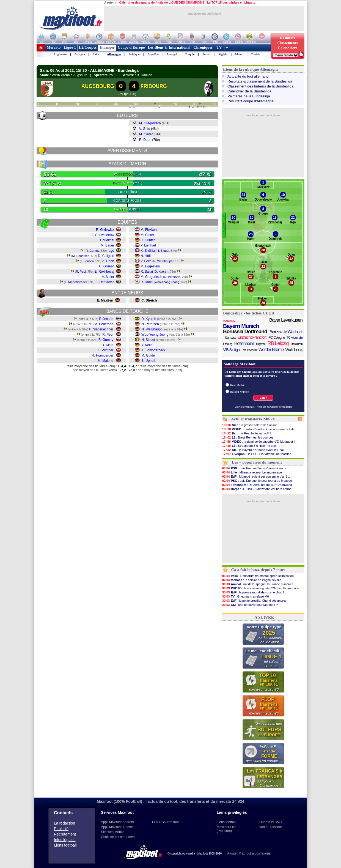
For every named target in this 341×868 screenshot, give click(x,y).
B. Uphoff (148, 361)
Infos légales (65, 840)
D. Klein (108, 345)
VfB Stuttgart (232, 350)
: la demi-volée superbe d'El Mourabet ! (258, 442)
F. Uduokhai (105, 240)
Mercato (54, 47)
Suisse (206, 54)
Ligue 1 (70, 47)
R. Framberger (103, 355)
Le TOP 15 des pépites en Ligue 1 (231, 2)
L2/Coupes (88, 47)
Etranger (107, 47)
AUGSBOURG (98, 86)
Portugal (172, 54)
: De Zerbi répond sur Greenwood (257, 485)
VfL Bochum (250, 350)
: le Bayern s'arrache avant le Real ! (254, 450)
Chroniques (203, 47)
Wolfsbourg (294, 350)
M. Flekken (149, 230)
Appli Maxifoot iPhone (117, 827)
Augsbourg (229, 321)
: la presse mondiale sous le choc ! (253, 592)
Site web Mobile (113, 832)
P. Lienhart (148, 245)
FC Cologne (277, 337)
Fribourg (228, 344)
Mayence (261, 344)
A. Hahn (108, 261)
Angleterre (60, 54)
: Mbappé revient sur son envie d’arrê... (256, 477)
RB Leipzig (278, 343)
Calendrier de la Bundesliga (249, 91)
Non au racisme (270, 827)
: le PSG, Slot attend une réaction (257, 454)
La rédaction (64, 823)
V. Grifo (145, 129)
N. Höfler (147, 256)
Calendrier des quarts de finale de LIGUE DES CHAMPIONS (162, 2)
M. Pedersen (81, 256)
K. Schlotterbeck (153, 350)
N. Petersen (172, 277)
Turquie (190, 54)
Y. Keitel (147, 345)
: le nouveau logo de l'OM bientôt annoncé (260, 588)
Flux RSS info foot (165, 822)
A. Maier (108, 277)
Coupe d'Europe (131, 47)
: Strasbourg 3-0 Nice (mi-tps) (249, 446)
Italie (96, 54)
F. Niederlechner (76, 282)
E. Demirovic (105, 282)
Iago (111, 251)
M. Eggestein (150, 266)
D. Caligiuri (106, 256)
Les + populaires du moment (257, 462)
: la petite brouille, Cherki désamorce (254, 601)
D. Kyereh (162, 272)
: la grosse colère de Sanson (250, 425)
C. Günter (148, 240)
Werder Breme (271, 350)
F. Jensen (87, 261)
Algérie (223, 54)
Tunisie (256, 54)
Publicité (61, 829)
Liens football (65, 845)
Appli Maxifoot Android (117, 822)
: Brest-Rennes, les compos (248, 437)
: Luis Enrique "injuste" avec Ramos (254, 468)
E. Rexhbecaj (104, 272)
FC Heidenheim (295, 338)
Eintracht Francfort (252, 337)
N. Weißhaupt (163, 261)
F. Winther (106, 350)
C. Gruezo (107, 266)
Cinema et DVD (270, 822)
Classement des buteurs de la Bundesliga (260, 86)
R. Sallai (147, 272)
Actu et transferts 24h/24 (253, 419)
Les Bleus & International (169, 47)
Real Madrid (238, 385)
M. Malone (106, 361)
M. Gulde (148, 355)
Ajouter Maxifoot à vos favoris (249, 853)
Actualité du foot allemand (248, 76)
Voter (263, 398)
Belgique (134, 54)
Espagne (80, 54)
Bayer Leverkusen (286, 320)
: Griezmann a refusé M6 (245, 596)
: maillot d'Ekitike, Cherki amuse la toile (258, 429)
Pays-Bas (153, 54)
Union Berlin (296, 344)
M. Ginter (146, 134)
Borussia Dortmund (245, 332)
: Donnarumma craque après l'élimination (258, 576)
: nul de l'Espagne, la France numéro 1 (258, 584)
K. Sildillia (148, 251)
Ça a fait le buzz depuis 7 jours (258, 570)
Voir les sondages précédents (275, 407)
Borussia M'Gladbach (286, 332)
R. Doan (145, 140)
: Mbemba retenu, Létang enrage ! (253, 472)
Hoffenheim (244, 343)
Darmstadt (230, 338)
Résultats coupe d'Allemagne (251, 101)
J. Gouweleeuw (103, 235)
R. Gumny (92, 251)
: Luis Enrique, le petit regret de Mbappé (257, 481)
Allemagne (114, 54)
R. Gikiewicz (105, 230)
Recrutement (65, 834)
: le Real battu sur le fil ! (246, 433)
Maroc (239, 54)
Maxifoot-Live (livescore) (226, 829)
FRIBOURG (154, 86)
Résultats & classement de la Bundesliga (260, 81)
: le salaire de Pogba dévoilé (251, 580)
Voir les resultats (245, 407)
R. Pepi (81, 272)
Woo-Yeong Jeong (167, 282)
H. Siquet (163, 251)
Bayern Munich (241, 326)
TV (219, 47)
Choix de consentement (118, 837)
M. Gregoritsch (150, 123)
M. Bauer (107, 245)
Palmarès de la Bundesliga (249, 96)
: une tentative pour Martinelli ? (250, 605)
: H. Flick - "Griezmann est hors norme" (257, 489)
